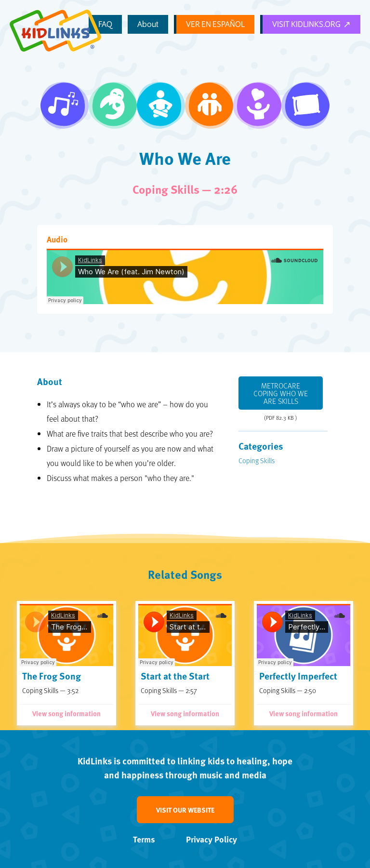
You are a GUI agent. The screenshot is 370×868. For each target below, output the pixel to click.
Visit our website (185, 810)
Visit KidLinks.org (310, 25)
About (170, 25)
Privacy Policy (211, 839)
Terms (144, 839)
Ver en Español (228, 25)
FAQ (145, 25)
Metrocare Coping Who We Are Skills (281, 393)
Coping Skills (257, 460)
